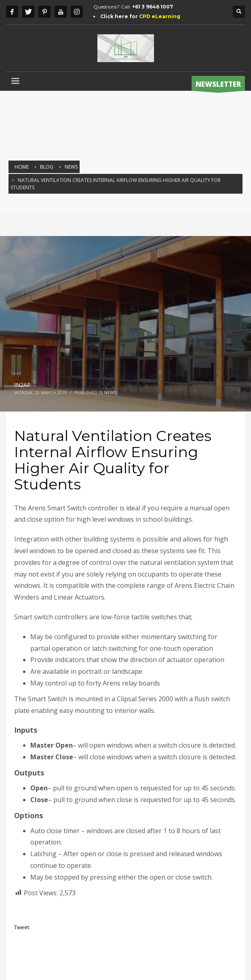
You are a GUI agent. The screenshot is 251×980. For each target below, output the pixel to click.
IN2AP (22, 385)
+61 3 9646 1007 (153, 7)
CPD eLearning (160, 16)
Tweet (22, 927)
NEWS (110, 393)
